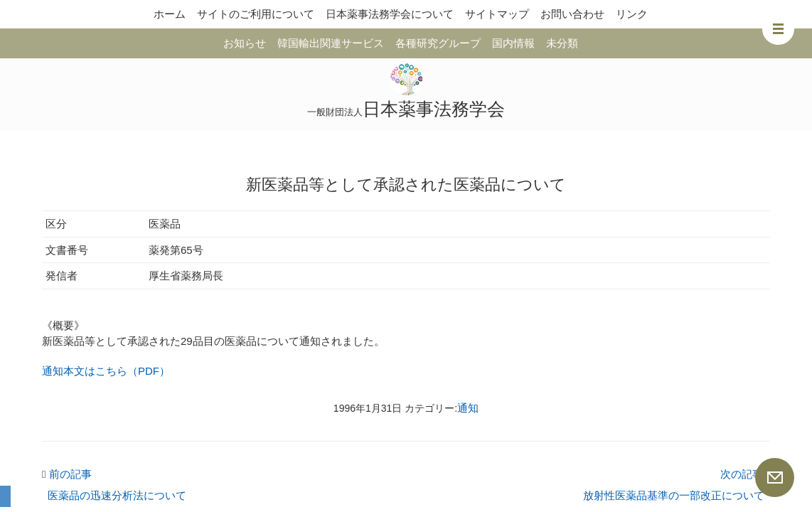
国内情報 (513, 43)
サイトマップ (497, 14)
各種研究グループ (438, 43)
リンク (632, 14)
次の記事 (745, 474)
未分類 (562, 43)
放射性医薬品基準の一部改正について (674, 495)
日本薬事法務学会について (390, 14)
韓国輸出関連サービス (331, 43)
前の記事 (67, 474)
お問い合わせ (572, 14)
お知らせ (245, 43)
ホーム (170, 14)
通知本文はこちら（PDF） (106, 371)
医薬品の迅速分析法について (117, 495)
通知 (468, 408)
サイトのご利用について (256, 14)
